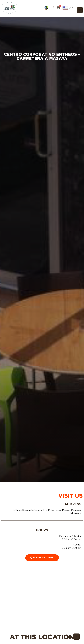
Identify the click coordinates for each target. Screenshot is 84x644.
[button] (80, 10)
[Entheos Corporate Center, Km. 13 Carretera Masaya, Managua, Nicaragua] (42, 593)
